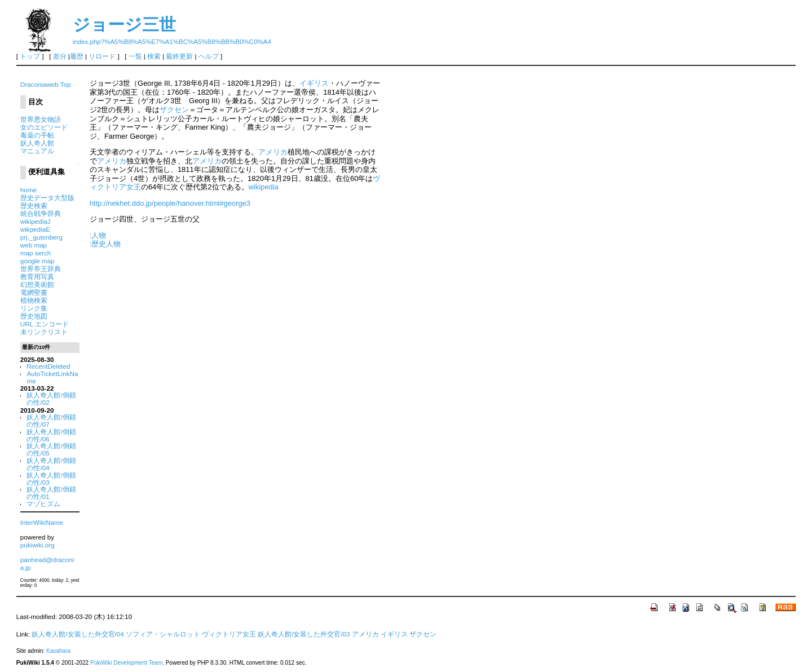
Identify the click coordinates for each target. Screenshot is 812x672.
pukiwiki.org (37, 545)
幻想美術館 (37, 284)
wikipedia (264, 187)
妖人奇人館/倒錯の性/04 (51, 464)
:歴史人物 (105, 244)
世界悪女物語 (41, 119)
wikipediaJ (36, 221)
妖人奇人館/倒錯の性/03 (51, 479)
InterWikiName (42, 522)
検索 (154, 56)
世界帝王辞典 (41, 269)
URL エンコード (45, 324)
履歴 (77, 56)
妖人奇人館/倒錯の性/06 (51, 435)
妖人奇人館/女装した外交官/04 (78, 634)
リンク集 (34, 308)
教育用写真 (37, 277)
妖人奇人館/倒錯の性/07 (51, 421)
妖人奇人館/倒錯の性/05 (51, 449)
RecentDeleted (48, 366)
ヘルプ (209, 56)
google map (37, 261)
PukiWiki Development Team (126, 663)
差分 (60, 56)
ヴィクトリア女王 (229, 634)
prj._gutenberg (41, 237)
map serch (36, 253)
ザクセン (174, 110)
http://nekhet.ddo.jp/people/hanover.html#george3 (170, 203)
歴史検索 (34, 205)
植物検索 (34, 300)
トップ (30, 56)
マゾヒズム (43, 504)
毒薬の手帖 (37, 135)
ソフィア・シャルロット (163, 634)
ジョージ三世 (124, 25)
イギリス (314, 83)
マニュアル (37, 151)
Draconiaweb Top (46, 84)
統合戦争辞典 (41, 213)
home (28, 190)
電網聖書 (34, 292)
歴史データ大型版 (47, 198)
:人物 (98, 235)
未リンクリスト (44, 332)
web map (34, 245)
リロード (102, 56)
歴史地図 (34, 316)
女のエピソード (44, 127)
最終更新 (179, 56)
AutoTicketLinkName (52, 377)
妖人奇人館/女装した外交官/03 (304, 634)
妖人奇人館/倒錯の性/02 (51, 399)
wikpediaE (35, 229)
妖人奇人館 (37, 143)
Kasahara (58, 651)
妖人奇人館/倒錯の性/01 (51, 493)
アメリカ (273, 152)
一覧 (135, 56)
